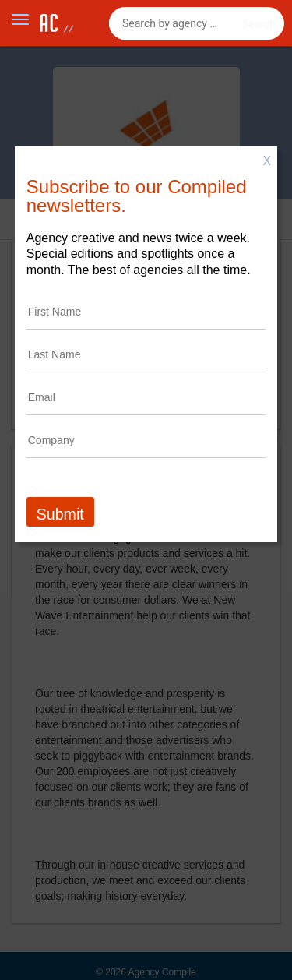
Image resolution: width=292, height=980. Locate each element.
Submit (60, 514)
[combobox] (197, 23)
